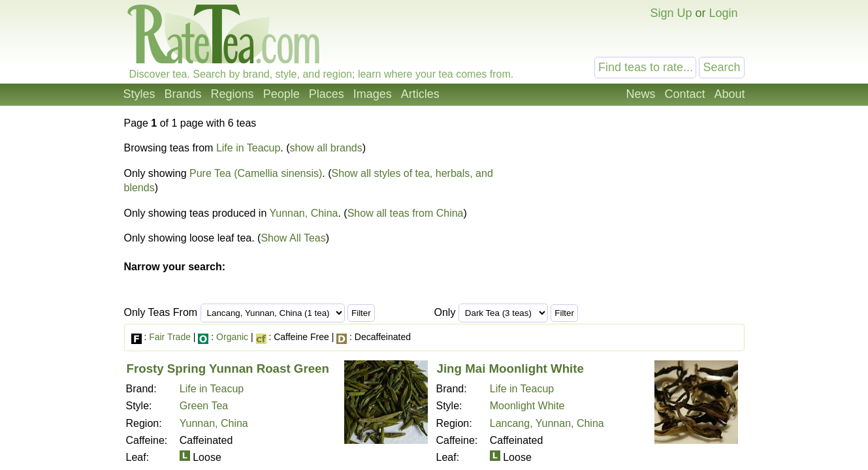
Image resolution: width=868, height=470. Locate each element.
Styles (139, 94)
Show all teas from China (406, 213)
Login (723, 13)
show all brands (326, 148)
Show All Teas (293, 238)
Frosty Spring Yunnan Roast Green (228, 368)
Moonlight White (527, 406)
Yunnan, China (303, 213)
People (281, 94)
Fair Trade (170, 337)
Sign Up (671, 13)
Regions (233, 94)
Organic (232, 337)
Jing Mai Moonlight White (510, 368)
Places (327, 94)
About (729, 94)
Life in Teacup (248, 148)
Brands (183, 94)
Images (373, 94)
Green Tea (204, 406)
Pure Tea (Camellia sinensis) (256, 173)
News (640, 94)
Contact (684, 94)
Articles (420, 94)
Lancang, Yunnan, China (547, 423)
